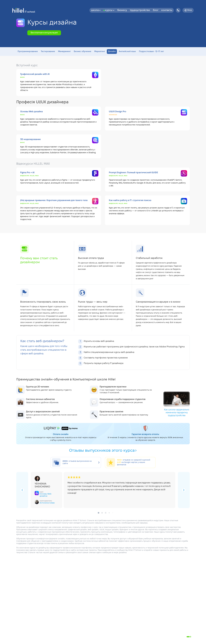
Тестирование (48, 52)
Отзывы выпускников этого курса (103, 451)
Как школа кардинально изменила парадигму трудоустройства (177, 404)
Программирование (28, 52)
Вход (188, 10)
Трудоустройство (140, 10)
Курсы (110, 10)
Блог (156, 10)
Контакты (167, 10)
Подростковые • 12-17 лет (151, 52)
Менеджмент (64, 52)
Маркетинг (100, 52)
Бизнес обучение (83, 52)
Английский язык (127, 52)
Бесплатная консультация (44, 33)
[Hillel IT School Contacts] (178, 10)
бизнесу (122, 10)
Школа (96, 10)
